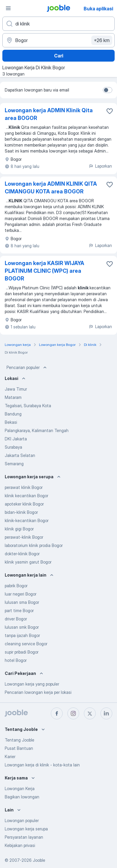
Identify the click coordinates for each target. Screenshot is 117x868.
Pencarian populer (27, 368)
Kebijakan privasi (20, 845)
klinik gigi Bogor (19, 529)
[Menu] (8, 8)
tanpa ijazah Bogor (22, 635)
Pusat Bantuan (19, 748)
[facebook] (57, 713)
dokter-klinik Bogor (22, 554)
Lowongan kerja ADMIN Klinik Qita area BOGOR (49, 114)
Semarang (14, 464)
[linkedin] (106, 713)
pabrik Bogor (16, 586)
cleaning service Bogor (26, 644)
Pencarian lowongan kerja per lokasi (38, 692)
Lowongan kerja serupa (26, 829)
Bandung (13, 414)
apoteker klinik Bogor (24, 504)
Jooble (39, 860)
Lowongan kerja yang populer (32, 684)
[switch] (108, 90)
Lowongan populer (22, 820)
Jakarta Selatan (20, 455)
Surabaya (13, 447)
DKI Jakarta (16, 439)
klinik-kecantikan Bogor (27, 520)
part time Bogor (19, 611)
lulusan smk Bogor (22, 627)
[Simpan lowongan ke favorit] (110, 111)
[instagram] (73, 713)
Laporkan (100, 166)
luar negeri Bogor (21, 594)
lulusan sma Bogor (22, 602)
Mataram (13, 397)
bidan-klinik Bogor (21, 512)
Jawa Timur (16, 389)
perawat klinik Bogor (24, 487)
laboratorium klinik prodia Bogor (34, 545)
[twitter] (90, 713)
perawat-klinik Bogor (24, 537)
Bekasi (11, 422)
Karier (10, 757)
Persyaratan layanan (24, 837)
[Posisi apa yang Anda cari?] (58, 24)
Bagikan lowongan (22, 797)
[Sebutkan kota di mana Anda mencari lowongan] (58, 40)
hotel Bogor (16, 660)
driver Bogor (16, 619)
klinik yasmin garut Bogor (28, 562)
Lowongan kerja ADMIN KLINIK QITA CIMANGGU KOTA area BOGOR (51, 188)
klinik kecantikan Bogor (26, 496)
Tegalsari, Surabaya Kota (28, 406)
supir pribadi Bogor (22, 652)
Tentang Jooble (19, 740)
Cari (59, 56)
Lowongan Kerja (20, 788)
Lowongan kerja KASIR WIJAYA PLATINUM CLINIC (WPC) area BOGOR (44, 271)
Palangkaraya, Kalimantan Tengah (37, 430)
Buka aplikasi (98, 9)
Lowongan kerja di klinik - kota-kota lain (42, 765)
